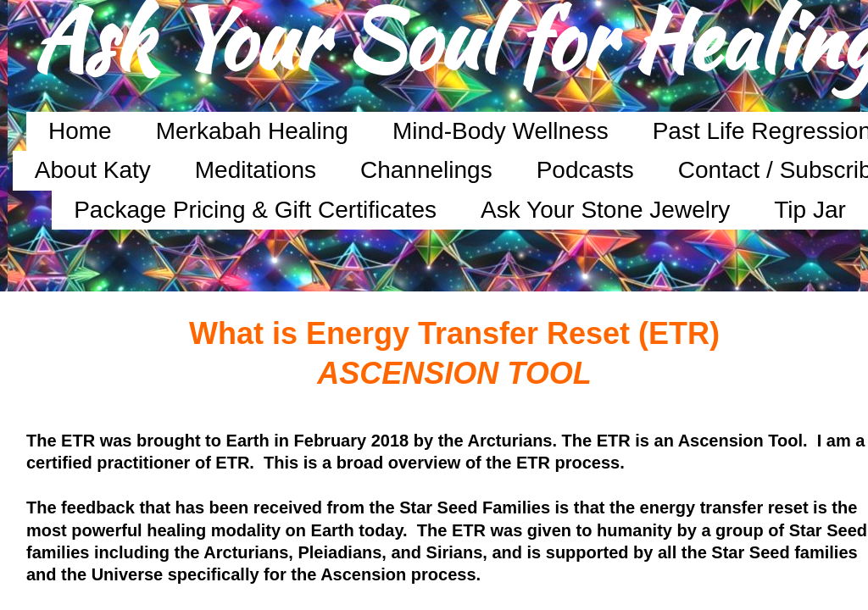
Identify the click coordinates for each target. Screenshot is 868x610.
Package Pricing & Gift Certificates (255, 210)
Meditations (256, 170)
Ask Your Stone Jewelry (605, 210)
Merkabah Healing (252, 131)
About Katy (93, 170)
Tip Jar (810, 210)
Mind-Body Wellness (501, 131)
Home (80, 131)
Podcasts (585, 170)
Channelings (426, 170)
